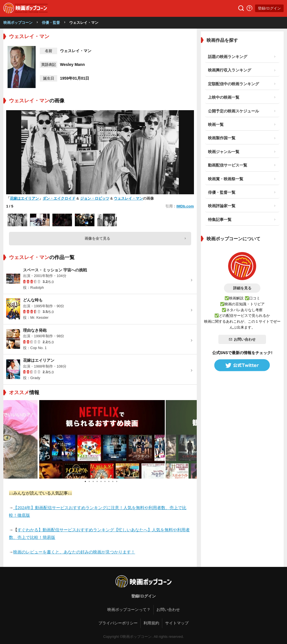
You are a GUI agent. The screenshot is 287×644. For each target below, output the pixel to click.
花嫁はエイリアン (24, 198)
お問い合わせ (242, 339)
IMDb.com (185, 206)
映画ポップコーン (18, 23)
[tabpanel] (100, 439)
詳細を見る (242, 288)
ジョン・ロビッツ (95, 198)
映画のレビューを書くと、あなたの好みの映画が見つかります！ (74, 552)
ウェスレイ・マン (128, 198)
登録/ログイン (269, 8)
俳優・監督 (51, 23)
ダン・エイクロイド (59, 198)
